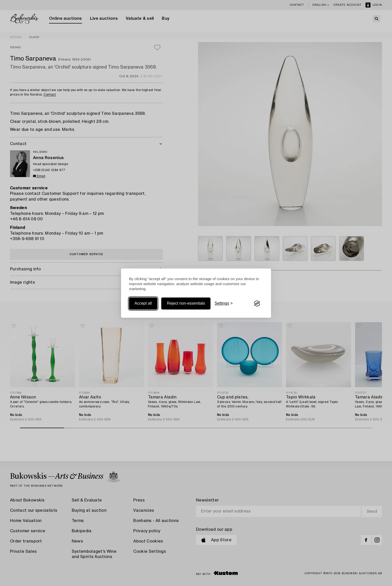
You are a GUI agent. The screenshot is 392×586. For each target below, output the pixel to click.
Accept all (143, 304)
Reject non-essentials (186, 304)
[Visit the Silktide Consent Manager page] (257, 304)
